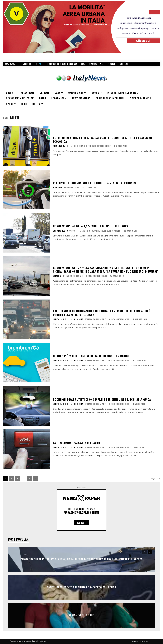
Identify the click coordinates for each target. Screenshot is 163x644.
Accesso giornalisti (140, 641)
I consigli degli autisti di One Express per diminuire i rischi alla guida (102, 399)
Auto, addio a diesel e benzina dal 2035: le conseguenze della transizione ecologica (104, 140)
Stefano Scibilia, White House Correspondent (89, 146)
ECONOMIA (57, 188)
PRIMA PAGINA (59, 146)
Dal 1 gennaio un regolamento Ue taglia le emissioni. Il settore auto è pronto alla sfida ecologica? (102, 313)
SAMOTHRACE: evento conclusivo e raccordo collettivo (81, 587)
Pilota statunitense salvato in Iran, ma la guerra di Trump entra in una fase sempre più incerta (81, 559)
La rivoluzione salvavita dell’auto (77, 443)
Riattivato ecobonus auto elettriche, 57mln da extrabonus (94, 183)
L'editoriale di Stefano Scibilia (68, 319)
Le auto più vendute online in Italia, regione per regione (92, 356)
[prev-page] (145, 552)
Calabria (57, 276)
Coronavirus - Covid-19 (64, 231)
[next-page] (36, 478)
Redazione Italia (71, 187)
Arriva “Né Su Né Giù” (82, 615)
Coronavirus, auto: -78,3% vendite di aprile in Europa (91, 226)
